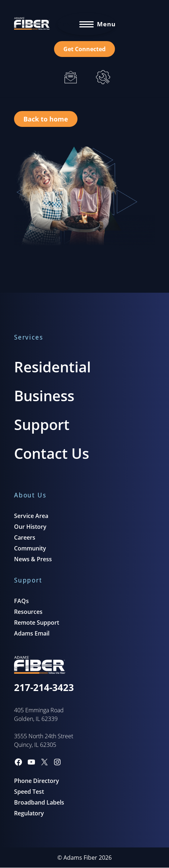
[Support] (103, 77)
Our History (30, 527)
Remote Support (37, 623)
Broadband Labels (39, 802)
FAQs (21, 601)
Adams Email (32, 633)
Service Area (31, 516)
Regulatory (29, 813)
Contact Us (52, 453)
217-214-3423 (44, 687)
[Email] (71, 77)
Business (44, 396)
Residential (52, 367)
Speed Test (29, 792)
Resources (28, 612)
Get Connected (84, 49)
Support (42, 424)
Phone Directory (37, 781)
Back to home (46, 119)
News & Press (33, 559)
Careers (25, 537)
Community (30, 548)
